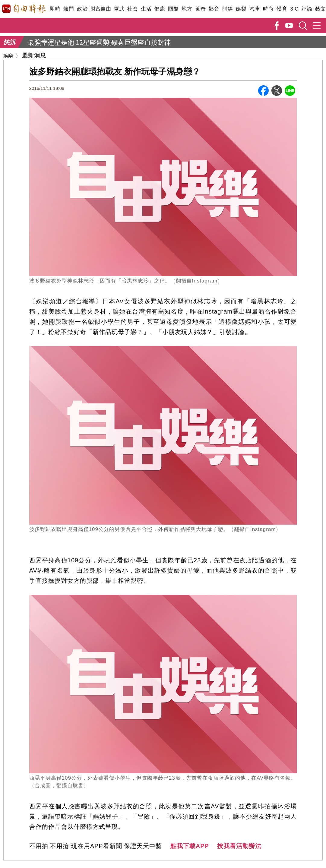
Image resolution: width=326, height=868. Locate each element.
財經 (228, 9)
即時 (55, 9)
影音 (214, 9)
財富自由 (101, 9)
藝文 (320, 9)
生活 (146, 9)
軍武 (119, 9)
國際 (173, 9)
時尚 (268, 9)
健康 (160, 9)
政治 (82, 9)
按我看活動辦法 (239, 846)
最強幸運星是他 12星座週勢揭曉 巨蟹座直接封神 (99, 42)
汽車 (255, 9)
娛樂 (241, 9)
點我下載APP (190, 846)
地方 (187, 9)
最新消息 (34, 55)
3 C (294, 9)
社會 (133, 9)
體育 (282, 9)
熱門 (69, 9)
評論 (307, 9)
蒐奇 (200, 9)
